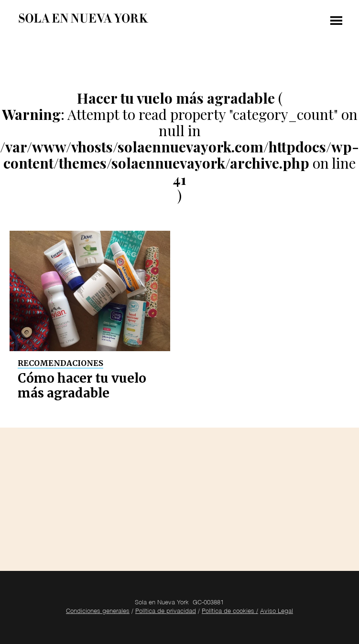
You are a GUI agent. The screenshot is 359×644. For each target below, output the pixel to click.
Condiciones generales (98, 612)
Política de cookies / (230, 612)
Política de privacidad (166, 612)
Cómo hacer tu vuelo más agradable (82, 386)
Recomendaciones (60, 363)
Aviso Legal (277, 612)
